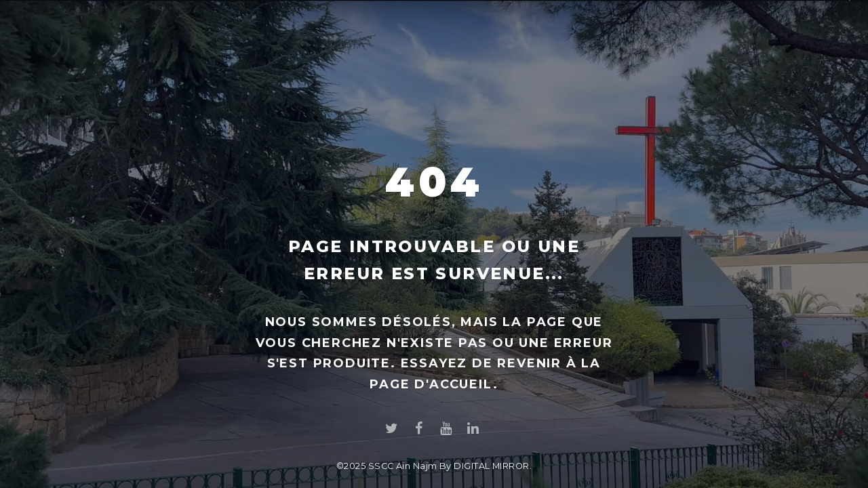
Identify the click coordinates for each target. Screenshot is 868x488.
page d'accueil (431, 384)
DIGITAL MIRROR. (493, 466)
